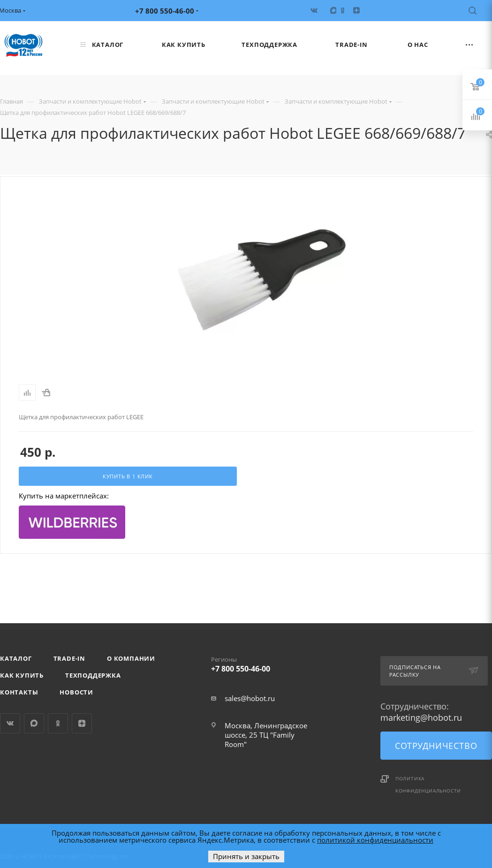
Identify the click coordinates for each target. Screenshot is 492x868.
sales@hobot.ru (250, 698)
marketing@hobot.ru (421, 717)
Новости (76, 692)
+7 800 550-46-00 (267, 663)
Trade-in (69, 658)
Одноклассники (58, 723)
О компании (131, 658)
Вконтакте (10, 723)
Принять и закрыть (246, 856)
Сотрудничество (436, 746)
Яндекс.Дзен (82, 723)
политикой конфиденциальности (375, 840)
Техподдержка (93, 675)
